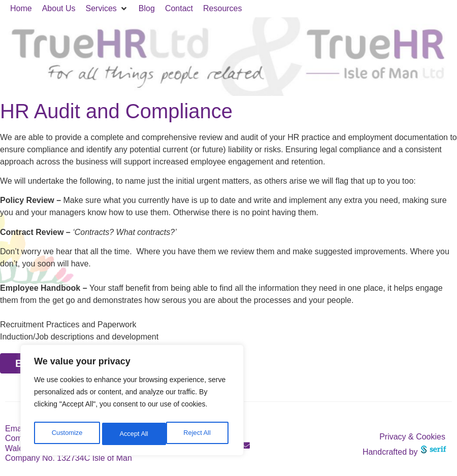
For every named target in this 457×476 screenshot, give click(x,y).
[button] (107, 9)
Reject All (133, 434)
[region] (132, 402)
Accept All (199, 434)
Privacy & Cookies (412, 437)
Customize (67, 434)
